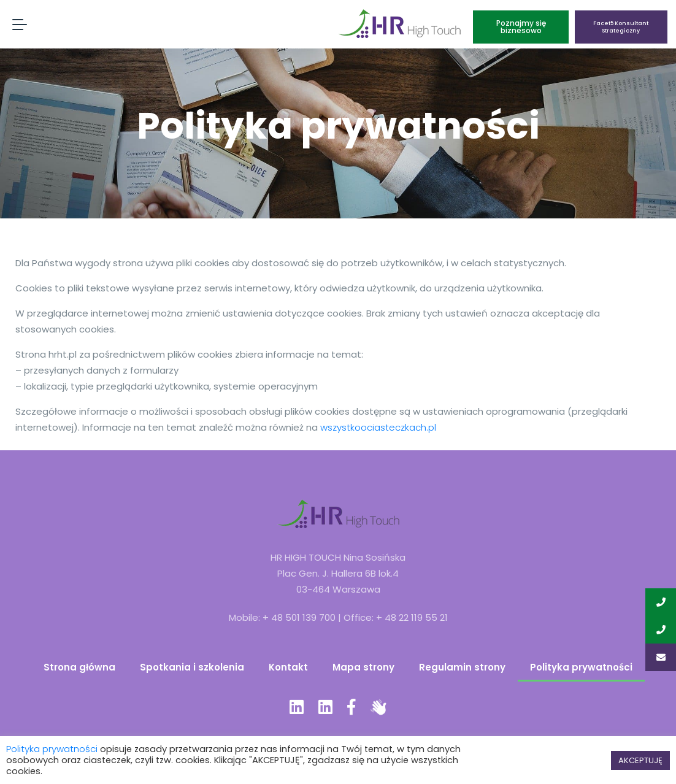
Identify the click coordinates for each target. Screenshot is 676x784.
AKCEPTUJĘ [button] (640, 760)
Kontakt (288, 667)
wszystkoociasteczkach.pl (378, 427)
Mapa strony (363, 667)
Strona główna (79, 667)
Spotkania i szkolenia (192, 667)
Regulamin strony (462, 667)
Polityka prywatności (581, 667)
